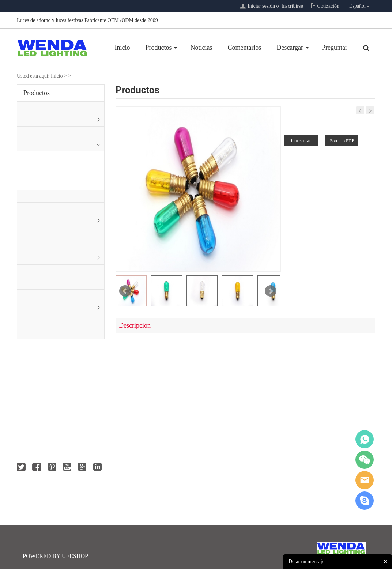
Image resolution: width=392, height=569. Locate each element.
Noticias (201, 48)
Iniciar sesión (261, 6)
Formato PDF (342, 141)
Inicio (122, 48)
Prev (125, 291)
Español (357, 6)
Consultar (301, 141)
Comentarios (244, 48)
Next (271, 291)
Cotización (328, 6)
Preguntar (335, 48)
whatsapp (365, 439)
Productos (158, 48)
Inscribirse (292, 6)
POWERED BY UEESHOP (55, 556)
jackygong (365, 480)
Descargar (290, 48)
